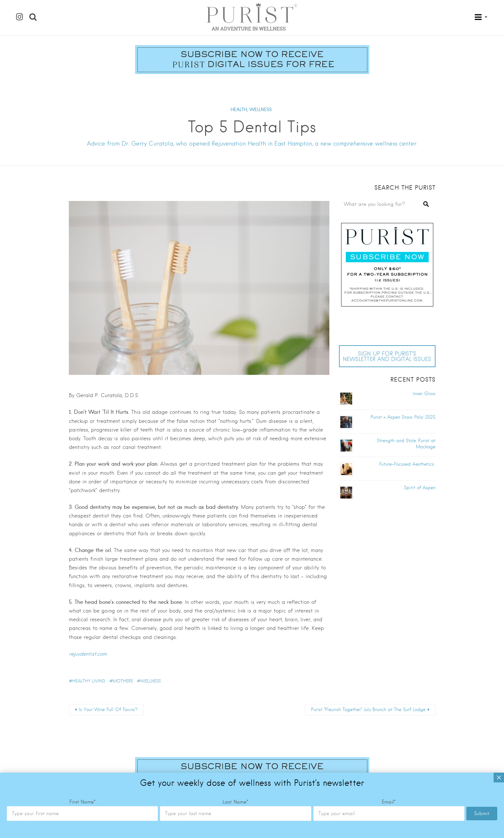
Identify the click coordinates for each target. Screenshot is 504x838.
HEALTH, (239, 110)
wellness (151, 681)
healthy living (89, 681)
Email (389, 497)
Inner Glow (424, 394)
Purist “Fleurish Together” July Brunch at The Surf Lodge (368, 709)
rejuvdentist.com (88, 654)
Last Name (235, 497)
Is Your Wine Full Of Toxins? (108, 709)
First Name (82, 497)
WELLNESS (261, 110)
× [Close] (499, 472)
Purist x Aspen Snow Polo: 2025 (403, 417)
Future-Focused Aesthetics (407, 464)
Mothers (123, 681)
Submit (482, 509)
